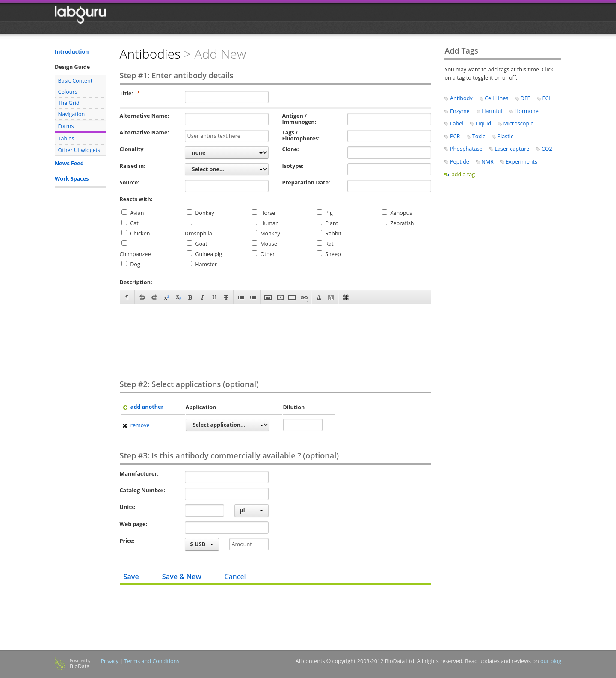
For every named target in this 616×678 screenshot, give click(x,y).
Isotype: (293, 166)
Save (131, 577)
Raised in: (133, 166)
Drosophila (198, 233)
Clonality (132, 149)
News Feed (69, 163)
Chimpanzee (135, 254)
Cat (134, 223)
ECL (547, 98)
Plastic (505, 136)
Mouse (269, 244)
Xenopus (401, 213)
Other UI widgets (79, 150)
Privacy (110, 661)
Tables (66, 138)
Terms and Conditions (152, 661)
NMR (487, 162)
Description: (136, 282)
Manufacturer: (139, 474)
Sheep (333, 254)
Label (457, 123)
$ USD (202, 544)
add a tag (463, 174)
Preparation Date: (306, 183)
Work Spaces (72, 179)
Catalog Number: (142, 491)
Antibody (461, 98)
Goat (201, 244)
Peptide (460, 162)
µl (252, 510)
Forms (66, 126)
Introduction (72, 52)
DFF (525, 98)
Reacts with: (136, 199)
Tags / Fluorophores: (301, 136)
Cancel (235, 577)
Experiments (521, 162)
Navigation (72, 114)
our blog (551, 661)
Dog (135, 264)
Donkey (204, 213)
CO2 (547, 149)
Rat (329, 244)
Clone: (291, 149)
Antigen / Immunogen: (299, 119)
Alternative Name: (144, 116)
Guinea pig (209, 254)
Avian (137, 213)
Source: (130, 183)
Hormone (527, 111)
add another (142, 407)
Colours (68, 92)
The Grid (69, 103)
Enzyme (460, 111)
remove (135, 425)
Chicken (140, 233)
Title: (130, 94)
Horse (268, 213)
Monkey (270, 233)
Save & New (182, 577)
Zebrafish (402, 223)
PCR (455, 136)
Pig (329, 213)
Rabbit (333, 233)
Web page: (134, 524)
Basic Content (76, 81)
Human (269, 223)
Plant (332, 223)
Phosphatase (466, 149)
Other (267, 254)
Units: (128, 507)
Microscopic (518, 123)
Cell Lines (496, 98)
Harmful (492, 111)
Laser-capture (512, 149)
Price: (127, 541)
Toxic (479, 136)
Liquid (483, 123)
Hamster (206, 264)
